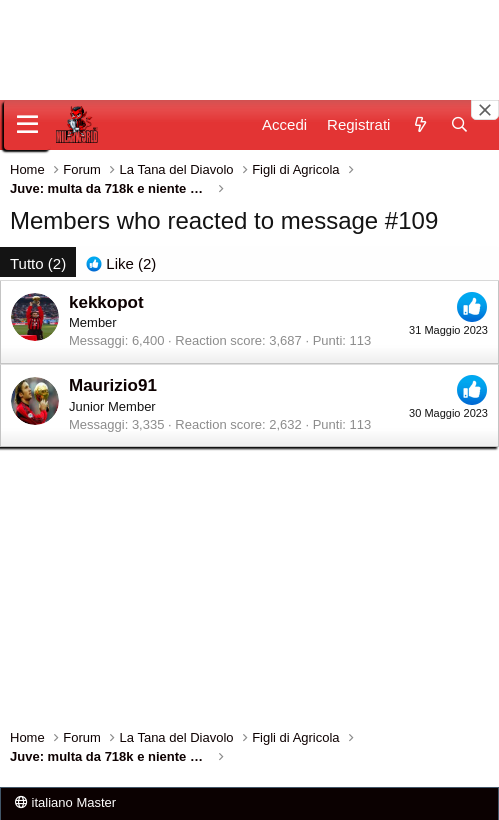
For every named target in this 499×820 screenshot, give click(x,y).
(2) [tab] (38, 263)
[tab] (121, 263)
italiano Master (65, 802)
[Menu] (27, 125)
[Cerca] (459, 124)
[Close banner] (485, 110)
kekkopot (106, 302)
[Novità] (419, 124)
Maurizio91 (113, 385)
